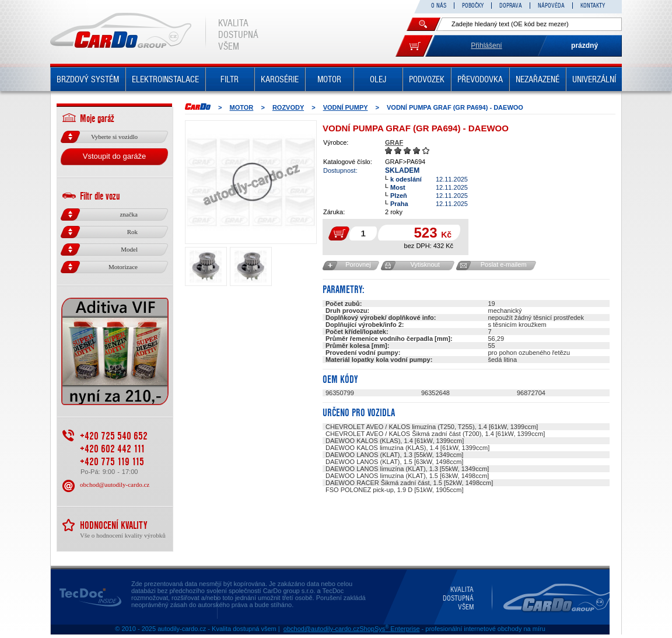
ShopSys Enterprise (389, 629)
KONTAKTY (593, 6)
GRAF (394, 142)
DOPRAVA (511, 6)
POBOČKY (473, 6)
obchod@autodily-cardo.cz (115, 484)
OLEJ (378, 79)
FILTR (230, 79)
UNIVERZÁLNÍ (594, 79)
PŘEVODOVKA (480, 79)
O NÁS (439, 6)
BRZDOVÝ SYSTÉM (88, 79)
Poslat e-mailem (504, 264)
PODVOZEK (427, 79)
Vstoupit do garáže (114, 156)
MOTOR (329, 79)
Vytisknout (425, 264)
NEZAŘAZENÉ (538, 79)
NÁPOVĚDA (551, 6)
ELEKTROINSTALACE (165, 79)
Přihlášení (486, 46)
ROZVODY (288, 107)
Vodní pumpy (346, 107)
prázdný (584, 46)
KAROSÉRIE (280, 79)
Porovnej (358, 264)
